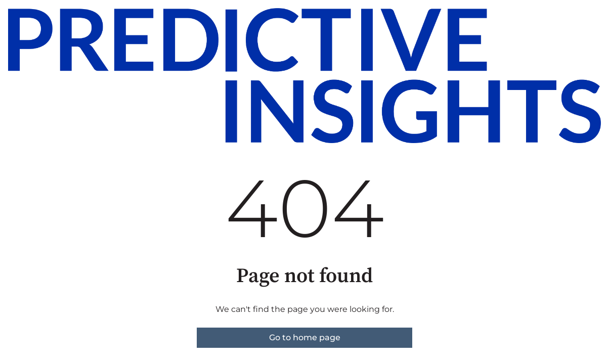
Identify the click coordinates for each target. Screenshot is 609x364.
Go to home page (305, 337)
